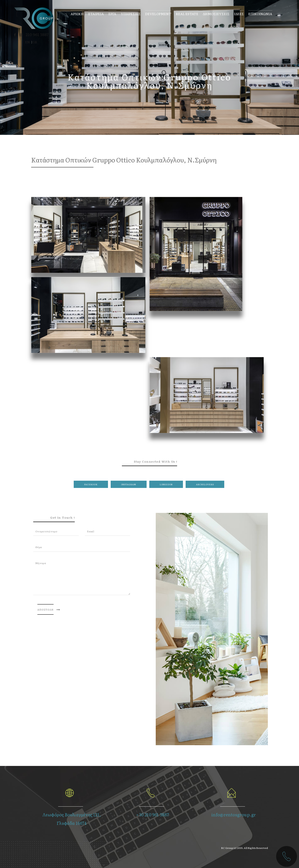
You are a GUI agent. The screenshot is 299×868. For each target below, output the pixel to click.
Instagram (129, 484)
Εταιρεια (96, 13)
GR (35, 42)
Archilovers (205, 484)
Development (158, 13)
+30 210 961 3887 (153, 814)
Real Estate (187, 13)
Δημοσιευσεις (216, 13)
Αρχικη (77, 13)
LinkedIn (166, 484)
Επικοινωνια (260, 13)
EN (28, 42)
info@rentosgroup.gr (234, 814)
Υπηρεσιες (130, 13)
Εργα (112, 13)
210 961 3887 (37, 34)
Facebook (91, 484)
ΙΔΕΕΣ (238, 13)
